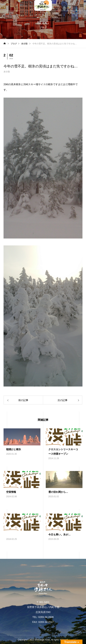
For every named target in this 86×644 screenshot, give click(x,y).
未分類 (7, 72)
